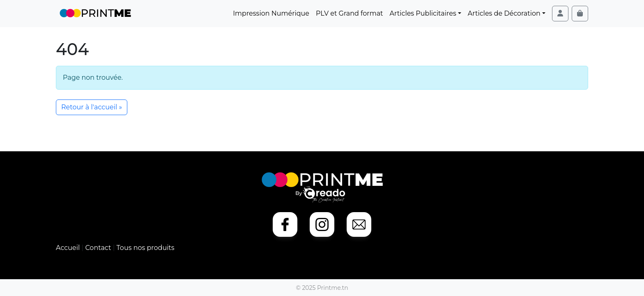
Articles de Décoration (504, 13)
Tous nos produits (146, 248)
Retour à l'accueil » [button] (92, 107)
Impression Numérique (271, 13)
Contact (99, 248)
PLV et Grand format (350, 13)
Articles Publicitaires (423, 13)
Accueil (69, 248)
